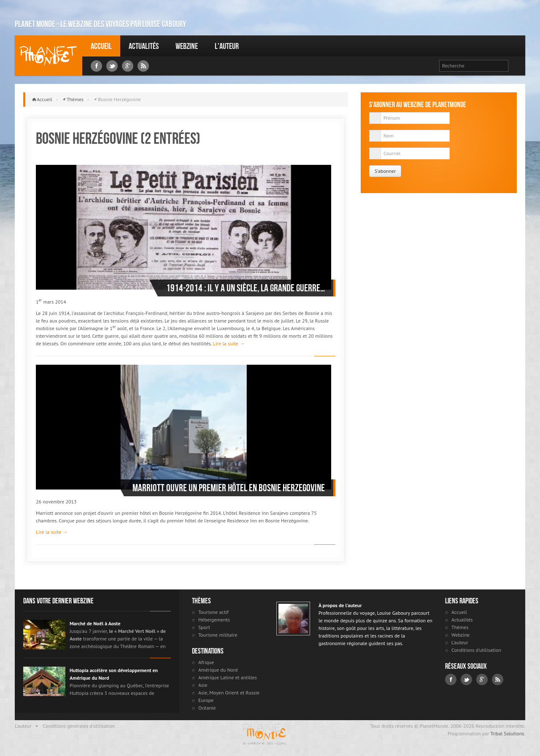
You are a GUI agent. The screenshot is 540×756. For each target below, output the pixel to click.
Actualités (144, 46)
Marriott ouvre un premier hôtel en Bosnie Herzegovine (229, 488)
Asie (203, 685)
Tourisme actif (213, 612)
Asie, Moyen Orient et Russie (229, 693)
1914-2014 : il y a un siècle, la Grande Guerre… (246, 288)
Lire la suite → (228, 343)
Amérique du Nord (218, 670)
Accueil (101, 46)
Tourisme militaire (218, 635)
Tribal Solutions (507, 733)
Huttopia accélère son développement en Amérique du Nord (114, 674)
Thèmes (75, 99)
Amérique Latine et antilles (228, 677)
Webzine (187, 46)
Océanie (207, 708)
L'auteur (227, 46)
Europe (206, 700)
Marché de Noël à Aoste (95, 623)
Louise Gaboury (49, 55)
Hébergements (214, 620)
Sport (204, 627)
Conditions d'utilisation (476, 650)
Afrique (206, 662)
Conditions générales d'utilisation (79, 726)
